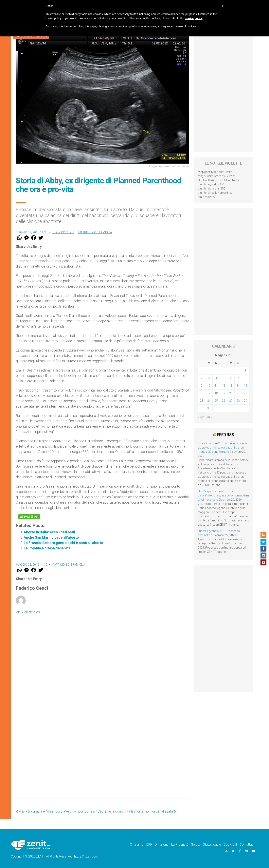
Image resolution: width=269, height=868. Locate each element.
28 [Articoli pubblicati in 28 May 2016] (238, 401)
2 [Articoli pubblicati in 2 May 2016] (202, 378)
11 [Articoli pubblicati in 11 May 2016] (216, 386)
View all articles (28, 612)
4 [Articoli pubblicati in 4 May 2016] (216, 378)
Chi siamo (137, 845)
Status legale (212, 845)
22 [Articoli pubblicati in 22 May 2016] (245, 393)
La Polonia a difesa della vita (47, 548)
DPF (149, 845)
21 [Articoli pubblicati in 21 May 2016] (238, 393)
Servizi (196, 845)
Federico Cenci (63, 232)
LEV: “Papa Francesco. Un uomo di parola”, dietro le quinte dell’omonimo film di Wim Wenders (223, 495)
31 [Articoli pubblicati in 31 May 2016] (209, 408)
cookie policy (194, 18)
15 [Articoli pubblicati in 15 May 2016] (245, 386)
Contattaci (247, 845)
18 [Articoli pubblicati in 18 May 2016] (216, 393)
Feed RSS (225, 435)
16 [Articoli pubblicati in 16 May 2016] (202, 393)
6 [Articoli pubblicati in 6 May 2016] (231, 378)
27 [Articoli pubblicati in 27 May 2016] (231, 401)
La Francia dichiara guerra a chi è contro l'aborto (63, 543)
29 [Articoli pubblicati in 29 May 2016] (245, 401)
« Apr (201, 417)
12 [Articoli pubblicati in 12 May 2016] (224, 386)
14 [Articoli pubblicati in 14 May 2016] (238, 386)
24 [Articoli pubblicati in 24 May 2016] (209, 401)
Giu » (209, 417)
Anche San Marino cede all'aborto (51, 537)
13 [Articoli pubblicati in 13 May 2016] (231, 386)
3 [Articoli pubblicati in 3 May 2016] (209, 378)
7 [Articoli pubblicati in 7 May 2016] (238, 378)
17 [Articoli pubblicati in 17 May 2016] (209, 393)
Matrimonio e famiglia (95, 232)
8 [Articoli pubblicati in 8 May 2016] (245, 378)
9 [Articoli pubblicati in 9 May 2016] (202, 386)
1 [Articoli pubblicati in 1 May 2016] (245, 371)
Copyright (230, 845)
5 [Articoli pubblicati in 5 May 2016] (224, 378)
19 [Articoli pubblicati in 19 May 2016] (224, 393)
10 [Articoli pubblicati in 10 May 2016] (209, 386)
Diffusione (162, 845)
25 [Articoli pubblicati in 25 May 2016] (216, 401)
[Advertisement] (102, 773)
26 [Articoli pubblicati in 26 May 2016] (224, 401)
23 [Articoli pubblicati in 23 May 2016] (202, 401)
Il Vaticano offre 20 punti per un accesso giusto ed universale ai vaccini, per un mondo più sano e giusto (223, 448)
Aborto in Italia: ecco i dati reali (49, 532)
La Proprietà (180, 845)
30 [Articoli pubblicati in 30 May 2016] (202, 408)
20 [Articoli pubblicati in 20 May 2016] (231, 393)
